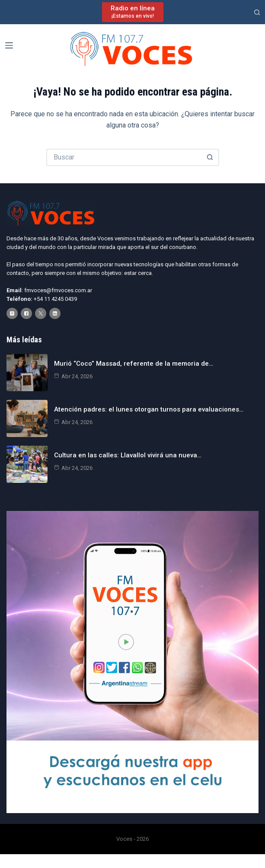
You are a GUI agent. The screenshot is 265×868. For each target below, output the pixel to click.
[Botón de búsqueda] (211, 157)
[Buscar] (257, 12)
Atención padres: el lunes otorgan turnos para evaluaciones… (149, 409)
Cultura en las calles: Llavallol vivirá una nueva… (128, 455)
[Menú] (9, 45)
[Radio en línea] (133, 12)
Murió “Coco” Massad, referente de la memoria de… (134, 364)
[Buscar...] (124, 157)
